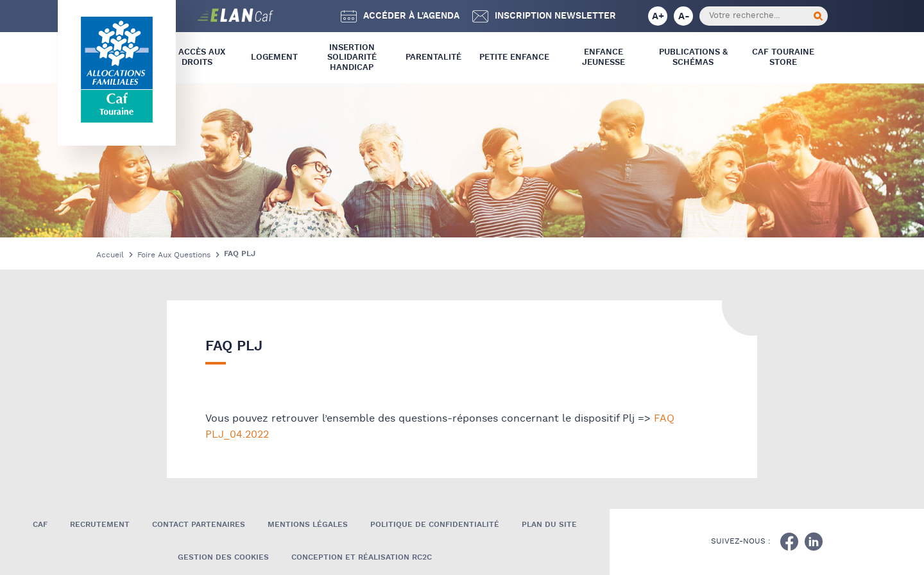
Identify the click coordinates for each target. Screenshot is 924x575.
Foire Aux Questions (174, 255)
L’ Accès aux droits (197, 57)
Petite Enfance (514, 57)
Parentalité (433, 57)
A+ (658, 16)
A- (684, 16)
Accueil (110, 255)
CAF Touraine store (783, 57)
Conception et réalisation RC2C (362, 557)
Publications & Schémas (693, 57)
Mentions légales (308, 525)
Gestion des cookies (223, 557)
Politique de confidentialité (435, 525)
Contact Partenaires (199, 525)
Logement (274, 57)
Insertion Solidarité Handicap (352, 58)
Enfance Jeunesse (603, 57)
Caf (40, 525)
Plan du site (549, 525)
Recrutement (100, 525)
